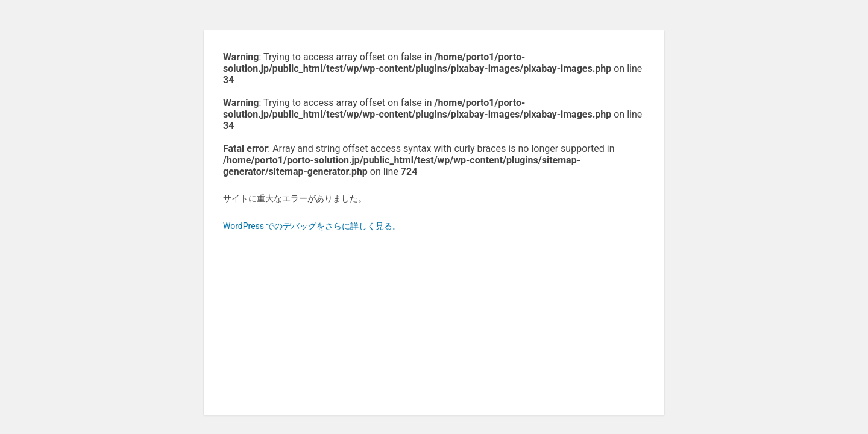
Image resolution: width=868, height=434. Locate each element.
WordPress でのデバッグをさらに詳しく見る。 (312, 226)
